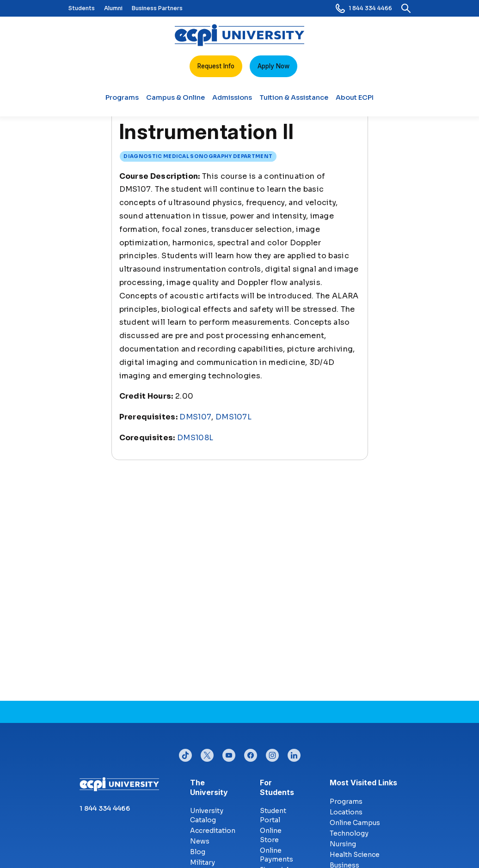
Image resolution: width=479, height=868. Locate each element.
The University (197, 787)
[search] (406, 8)
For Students (267, 787)
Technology (349, 833)
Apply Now (273, 66)
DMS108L (195, 438)
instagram (272, 753)
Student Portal (273, 815)
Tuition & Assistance (294, 101)
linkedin (294, 753)
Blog (198, 852)
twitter (207, 753)
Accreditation (213, 831)
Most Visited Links (363, 783)
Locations (346, 812)
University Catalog (207, 815)
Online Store (271, 835)
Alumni (113, 8)
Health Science (355, 855)
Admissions (232, 101)
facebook (251, 753)
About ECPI (355, 101)
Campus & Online (175, 101)
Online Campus (355, 823)
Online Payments (276, 855)
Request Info (216, 66)
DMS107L (233, 417)
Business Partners (157, 8)
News (200, 841)
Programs (122, 101)
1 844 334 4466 (364, 8)
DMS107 (195, 417)
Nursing (343, 844)
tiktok (185, 753)
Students (82, 8)
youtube (229, 753)
